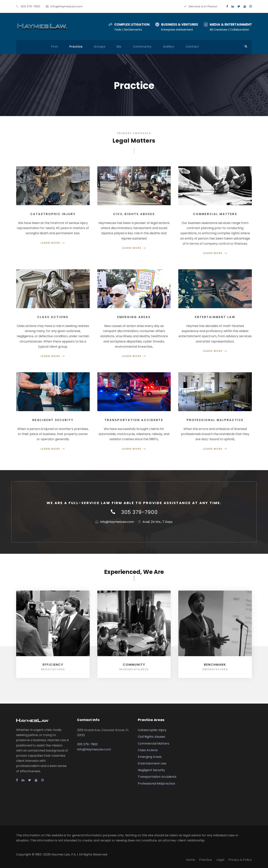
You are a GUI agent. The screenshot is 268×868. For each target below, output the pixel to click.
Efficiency (53, 665)
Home (191, 860)
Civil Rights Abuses (151, 737)
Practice (76, 47)
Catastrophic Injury (152, 730)
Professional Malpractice (156, 784)
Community (142, 47)
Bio (119, 47)
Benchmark (215, 665)
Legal (220, 860)
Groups (100, 47)
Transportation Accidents (157, 777)
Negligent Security (151, 770)
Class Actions (148, 750)
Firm (55, 47)
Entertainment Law (152, 763)
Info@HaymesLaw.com (67, 6)
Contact (192, 47)
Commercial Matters (153, 743)
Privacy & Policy (240, 860)
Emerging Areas (150, 757)
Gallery (169, 47)
